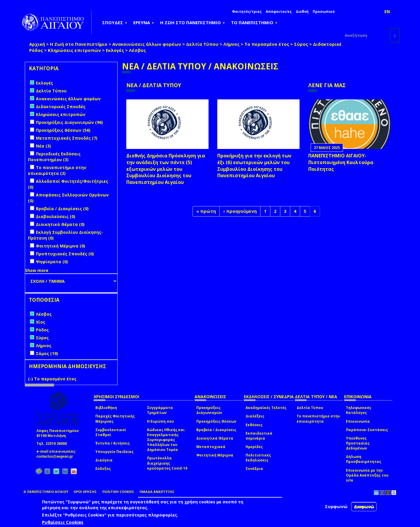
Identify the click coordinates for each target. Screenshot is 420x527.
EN (387, 12)
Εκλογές (115, 50)
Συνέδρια (254, 469)
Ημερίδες (254, 447)
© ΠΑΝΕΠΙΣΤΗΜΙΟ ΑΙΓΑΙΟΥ (46, 492)
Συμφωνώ (336, 507)
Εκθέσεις (254, 425)
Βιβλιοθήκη (106, 408)
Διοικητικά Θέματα (215, 438)
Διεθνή (302, 12)
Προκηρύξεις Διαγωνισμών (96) (69, 122)
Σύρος (301, 44)
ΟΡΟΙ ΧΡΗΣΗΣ (85, 492)
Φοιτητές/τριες (247, 12)
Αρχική (37, 44)
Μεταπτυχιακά (211, 447)
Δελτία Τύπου (202, 44)
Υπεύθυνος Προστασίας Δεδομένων (358, 443)
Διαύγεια (104, 460)
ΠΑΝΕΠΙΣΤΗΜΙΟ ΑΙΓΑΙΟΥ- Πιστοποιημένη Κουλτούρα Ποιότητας (341, 162)
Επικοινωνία (358, 421)
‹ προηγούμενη (240, 211)
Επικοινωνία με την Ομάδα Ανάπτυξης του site (367, 475)
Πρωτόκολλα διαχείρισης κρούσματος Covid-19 (167, 463)
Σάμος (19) (47, 353)
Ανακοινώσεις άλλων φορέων (147, 44)
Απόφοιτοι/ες (279, 12)
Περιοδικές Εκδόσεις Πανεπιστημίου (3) (54, 157)
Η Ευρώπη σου (160, 421)
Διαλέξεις (255, 416)
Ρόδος (36, 50)
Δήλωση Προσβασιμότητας (364, 459)
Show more (37, 270)
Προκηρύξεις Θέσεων (216, 421)
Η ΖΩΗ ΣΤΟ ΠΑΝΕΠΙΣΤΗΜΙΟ (192, 22)
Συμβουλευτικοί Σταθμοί (111, 432)
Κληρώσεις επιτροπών (74, 50)
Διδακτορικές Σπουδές (339, 44)
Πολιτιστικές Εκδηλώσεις (258, 458)
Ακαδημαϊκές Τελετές (266, 408)
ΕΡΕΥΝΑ (144, 22)
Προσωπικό (324, 12)
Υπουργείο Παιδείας (114, 452)
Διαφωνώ (364, 507)
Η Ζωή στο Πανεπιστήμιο (79, 44)
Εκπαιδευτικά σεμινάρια (259, 436)
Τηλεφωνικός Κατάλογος (359, 410)
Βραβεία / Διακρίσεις (216, 430)
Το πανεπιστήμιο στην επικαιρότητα (318, 419)
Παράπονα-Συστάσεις (367, 430)
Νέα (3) (43, 146)
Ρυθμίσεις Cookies (63, 523)
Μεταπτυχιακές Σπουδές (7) (67, 138)
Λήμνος (231, 44)
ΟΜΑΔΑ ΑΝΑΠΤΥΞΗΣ (157, 492)
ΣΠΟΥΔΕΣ (115, 22)
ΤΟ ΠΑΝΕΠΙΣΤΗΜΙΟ (254, 22)
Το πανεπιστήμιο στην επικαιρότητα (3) (57, 170)
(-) (31, 379)
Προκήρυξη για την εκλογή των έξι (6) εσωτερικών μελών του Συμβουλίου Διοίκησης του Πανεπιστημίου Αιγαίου (254, 166)
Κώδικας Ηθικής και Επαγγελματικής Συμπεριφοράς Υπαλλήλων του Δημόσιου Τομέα (166, 440)
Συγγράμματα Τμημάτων (160, 410)
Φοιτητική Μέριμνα (215, 455)
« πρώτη (206, 211)
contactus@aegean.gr (56, 456)
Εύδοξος (103, 469)
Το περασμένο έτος (267, 44)
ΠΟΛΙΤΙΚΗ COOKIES (118, 492)
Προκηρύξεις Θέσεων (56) (63, 130)
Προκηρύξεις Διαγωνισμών (209, 410)
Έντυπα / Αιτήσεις (113, 443)
